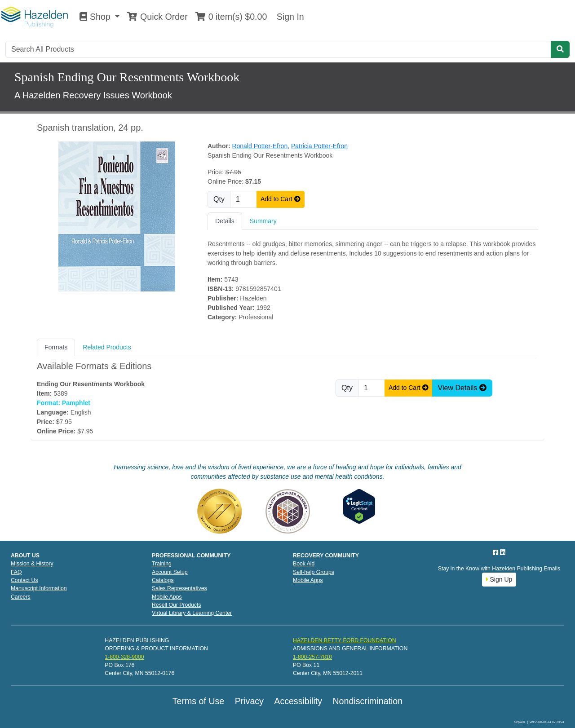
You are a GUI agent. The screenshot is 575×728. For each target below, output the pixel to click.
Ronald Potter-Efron (261, 146)
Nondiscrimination (367, 701)
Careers (21, 597)
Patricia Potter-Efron (319, 146)
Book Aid (304, 564)
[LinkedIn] (503, 552)
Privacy (249, 701)
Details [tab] (225, 221)
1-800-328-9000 (124, 657)
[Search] (278, 49)
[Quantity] (243, 199)
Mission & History (32, 564)
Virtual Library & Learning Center (192, 613)
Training (162, 564)
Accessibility (298, 701)
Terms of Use (198, 701)
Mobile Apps (167, 597)
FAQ (16, 572)
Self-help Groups (314, 572)
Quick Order (157, 17)
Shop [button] (96, 17)
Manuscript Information (39, 588)
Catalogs (163, 580)
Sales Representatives (179, 588)
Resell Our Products (177, 605)
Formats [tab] (56, 347)
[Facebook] (496, 552)
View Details (462, 388)
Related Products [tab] (107, 347)
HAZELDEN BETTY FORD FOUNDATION (345, 640)
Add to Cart (281, 199)
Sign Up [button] (499, 579)
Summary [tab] (263, 221)
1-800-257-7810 (312, 657)
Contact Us (24, 580)
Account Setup (170, 572)
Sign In (289, 17)
